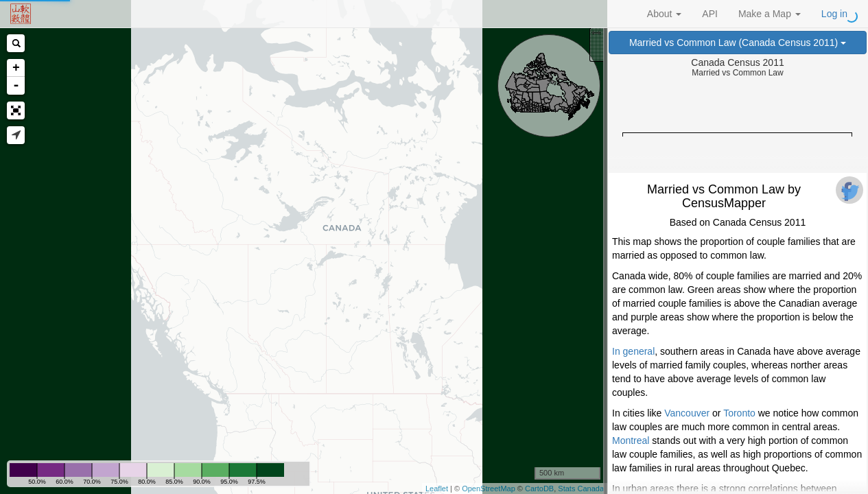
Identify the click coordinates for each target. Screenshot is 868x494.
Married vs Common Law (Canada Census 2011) (738, 43)
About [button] (664, 14)
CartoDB (539, 489)
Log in (834, 14)
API (710, 14)
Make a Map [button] (770, 14)
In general (633, 351)
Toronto (739, 413)
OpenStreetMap (489, 489)
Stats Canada (581, 489)
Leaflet (437, 489)
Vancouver (687, 413)
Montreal (631, 440)
